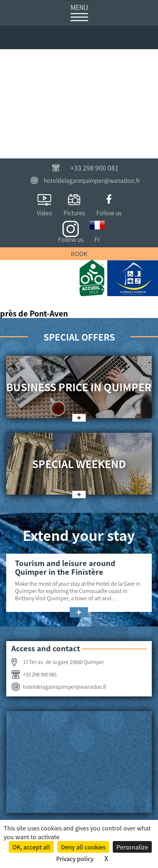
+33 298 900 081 (95, 168)
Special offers (79, 337)
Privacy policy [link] (75, 859)
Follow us (109, 213)
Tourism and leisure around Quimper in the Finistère (65, 567)
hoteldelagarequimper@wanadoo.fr (92, 180)
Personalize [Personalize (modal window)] (132, 847)
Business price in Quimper (79, 387)
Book (79, 254)
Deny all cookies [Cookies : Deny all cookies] (83, 847)
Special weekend (79, 464)
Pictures (74, 213)
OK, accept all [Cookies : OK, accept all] (31, 847)
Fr (97, 239)
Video (45, 213)
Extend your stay (79, 535)
